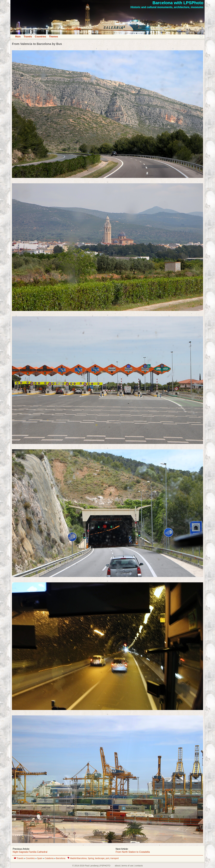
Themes (53, 37)
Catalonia (49, 858)
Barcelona (61, 858)
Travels (28, 37)
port (107, 858)
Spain (40, 858)
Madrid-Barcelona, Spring (82, 858)
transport (115, 858)
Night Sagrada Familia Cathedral (30, 852)
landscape (100, 858)
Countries (41, 37)
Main (18, 37)
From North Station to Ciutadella (133, 852)
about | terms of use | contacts (129, 866)
